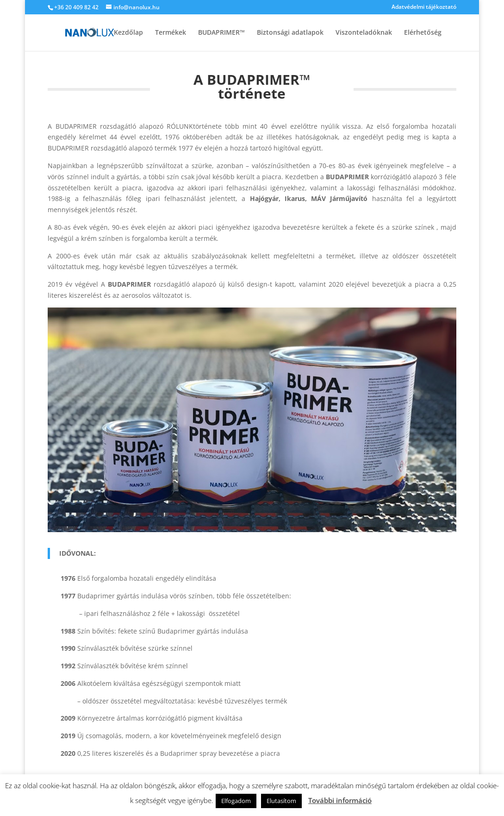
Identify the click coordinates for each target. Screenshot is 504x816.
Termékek (171, 33)
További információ (340, 800)
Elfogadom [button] (236, 801)
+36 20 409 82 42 (76, 7)
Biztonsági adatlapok (290, 33)
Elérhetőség (423, 33)
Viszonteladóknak (364, 33)
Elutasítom (281, 801)
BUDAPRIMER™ (221, 33)
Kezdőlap (128, 33)
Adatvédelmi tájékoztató (424, 7)
